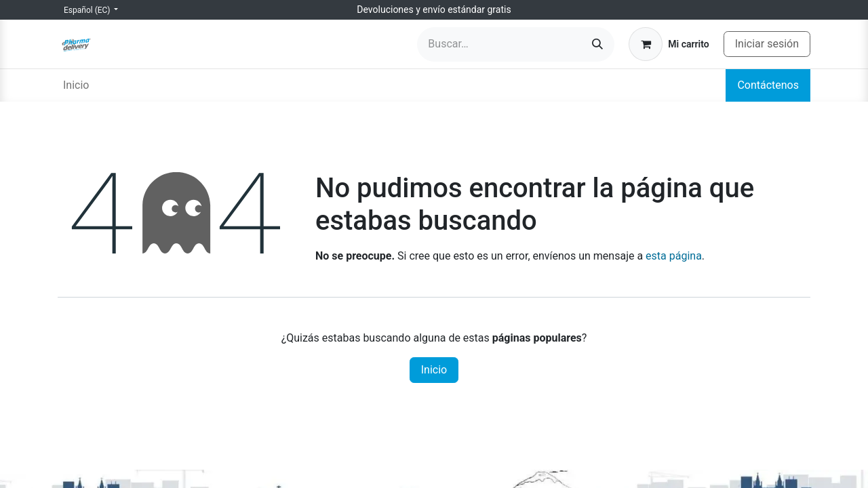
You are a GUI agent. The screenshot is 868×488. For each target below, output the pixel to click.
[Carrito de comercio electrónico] (669, 44)
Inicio (434, 370)
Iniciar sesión (767, 44)
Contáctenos (768, 85)
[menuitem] (76, 85)
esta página (674, 256)
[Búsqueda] (597, 44)
